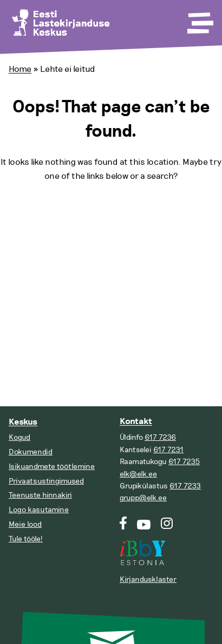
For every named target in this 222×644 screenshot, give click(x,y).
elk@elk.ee (138, 474)
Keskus (23, 422)
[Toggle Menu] (199, 19)
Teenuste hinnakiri (40, 495)
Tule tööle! (26, 539)
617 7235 (184, 462)
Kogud (19, 437)
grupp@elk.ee (143, 498)
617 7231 (168, 450)
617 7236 (160, 437)
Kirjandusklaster (148, 579)
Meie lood (25, 524)
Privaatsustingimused (46, 481)
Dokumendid (31, 452)
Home (20, 69)
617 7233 (185, 486)
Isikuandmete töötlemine (52, 467)
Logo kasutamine (39, 510)
